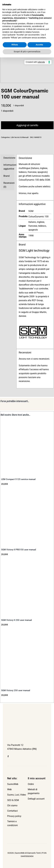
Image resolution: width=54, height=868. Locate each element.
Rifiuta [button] (15, 45)
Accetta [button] (39, 45)
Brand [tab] (6, 176)
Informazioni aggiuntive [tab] (9, 167)
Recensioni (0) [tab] (9, 185)
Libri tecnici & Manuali (20, 137)
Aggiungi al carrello (27, 125)
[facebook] (8, 756)
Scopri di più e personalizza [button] (27, 52)
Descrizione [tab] (9, 158)
